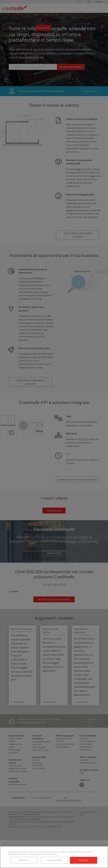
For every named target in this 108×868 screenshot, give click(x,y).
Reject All (24, 860)
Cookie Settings (54, 860)
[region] (54, 857)
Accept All (83, 860)
